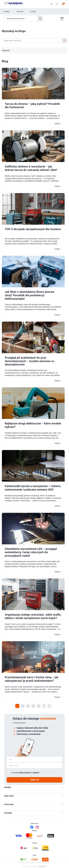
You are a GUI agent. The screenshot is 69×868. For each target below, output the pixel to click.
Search (64, 40)
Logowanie (51, 4)
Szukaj (40, 18)
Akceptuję (14, 773)
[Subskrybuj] (34, 759)
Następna (44, 706)
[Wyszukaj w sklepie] (21, 18)
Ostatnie (49, 706)
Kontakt (33, 11)
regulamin (36, 773)
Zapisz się (34, 780)
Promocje (20, 11)
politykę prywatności (25, 773)
